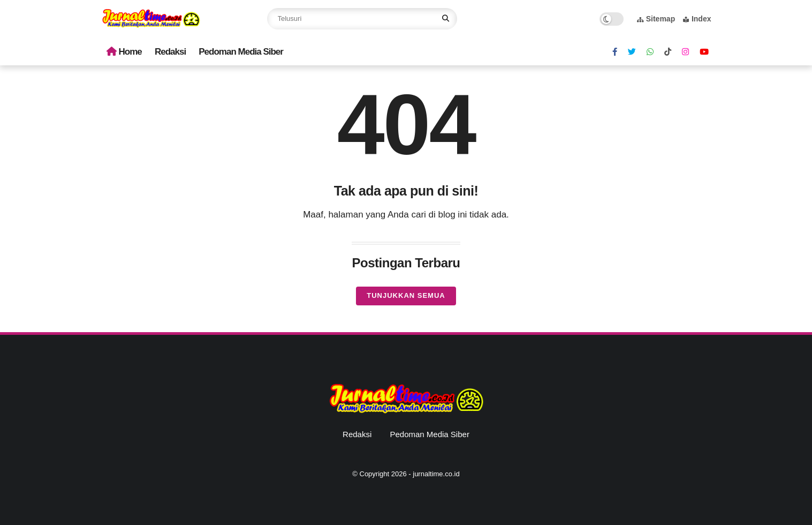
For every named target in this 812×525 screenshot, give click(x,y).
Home (124, 52)
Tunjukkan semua (406, 295)
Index (697, 19)
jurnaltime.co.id (436, 474)
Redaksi (170, 52)
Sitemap (656, 19)
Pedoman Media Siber (241, 52)
